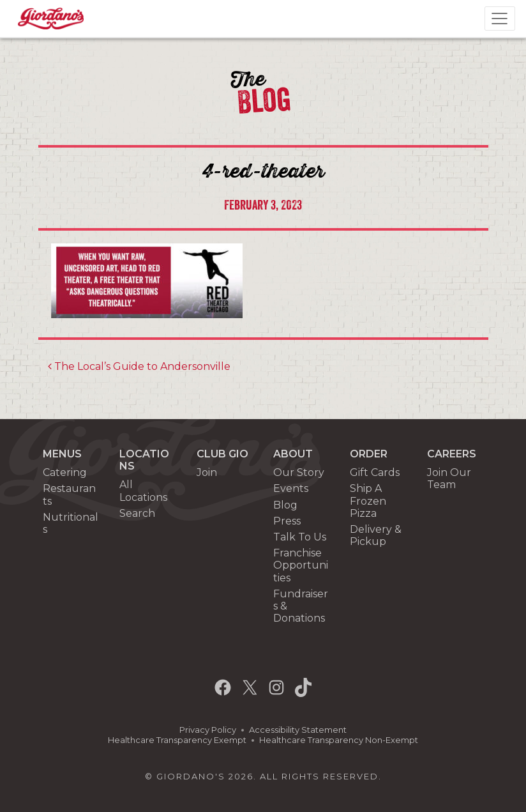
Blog (285, 505)
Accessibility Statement (298, 730)
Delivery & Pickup (376, 535)
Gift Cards (375, 472)
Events (291, 488)
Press (287, 521)
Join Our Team (449, 479)
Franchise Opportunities (301, 565)
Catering (65, 472)
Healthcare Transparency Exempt (177, 740)
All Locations (143, 491)
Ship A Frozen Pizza (368, 501)
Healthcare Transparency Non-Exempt (339, 740)
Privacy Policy (208, 730)
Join (207, 472)
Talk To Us (300, 537)
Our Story (299, 472)
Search (137, 513)
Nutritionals (71, 523)
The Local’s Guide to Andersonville (139, 366)
